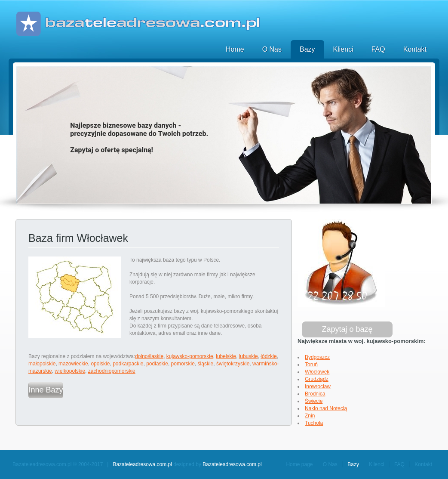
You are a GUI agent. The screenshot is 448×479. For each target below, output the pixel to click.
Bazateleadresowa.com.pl (142, 464)
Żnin (310, 416)
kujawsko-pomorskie (190, 356)
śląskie (206, 364)
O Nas (272, 49)
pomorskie (183, 364)
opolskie (100, 364)
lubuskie (249, 356)
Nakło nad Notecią (326, 408)
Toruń (311, 365)
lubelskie (226, 356)
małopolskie (42, 364)
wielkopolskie (70, 371)
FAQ (378, 49)
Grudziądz (317, 379)
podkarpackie (128, 364)
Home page (299, 464)
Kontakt (415, 49)
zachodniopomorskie (112, 371)
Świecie (314, 401)
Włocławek (317, 372)
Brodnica (315, 394)
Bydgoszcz (317, 357)
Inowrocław (318, 386)
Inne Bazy (46, 390)
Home (235, 49)
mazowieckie (73, 364)
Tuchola (314, 423)
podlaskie (157, 364)
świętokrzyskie (233, 364)
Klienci (343, 49)
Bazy (307, 49)
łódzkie (268, 356)
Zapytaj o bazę (347, 329)
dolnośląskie (149, 356)
